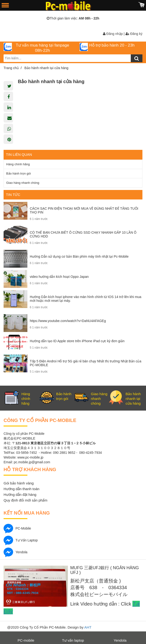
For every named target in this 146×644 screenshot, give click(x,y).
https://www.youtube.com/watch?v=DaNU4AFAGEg (68, 321)
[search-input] (73, 58)
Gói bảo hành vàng (19, 483)
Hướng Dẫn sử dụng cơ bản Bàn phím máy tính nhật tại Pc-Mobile (79, 256)
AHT (88, 627)
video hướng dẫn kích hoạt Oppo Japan (59, 277)
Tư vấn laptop (21, 540)
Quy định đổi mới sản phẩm (25, 500)
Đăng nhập (113, 34)
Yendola (15, 552)
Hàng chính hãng (18, 164)
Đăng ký (134, 34)
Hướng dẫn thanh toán (21, 489)
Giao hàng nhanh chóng (23, 183)
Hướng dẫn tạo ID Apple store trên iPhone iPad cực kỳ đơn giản (77, 341)
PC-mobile (17, 528)
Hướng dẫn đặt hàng (20, 495)
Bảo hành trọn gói (18, 173)
